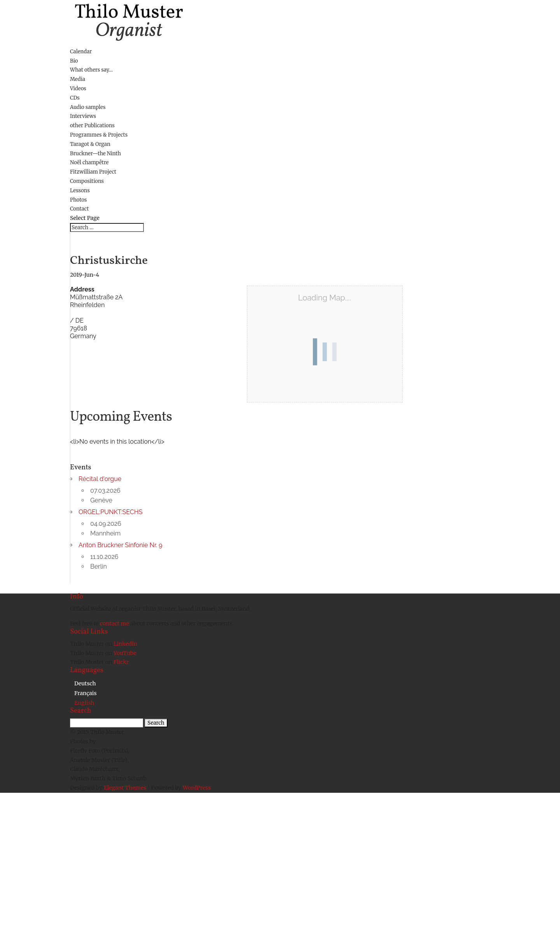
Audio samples (88, 107)
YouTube (125, 653)
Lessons (80, 191)
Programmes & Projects (99, 135)
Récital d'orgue (100, 479)
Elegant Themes (125, 788)
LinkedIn (125, 644)
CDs (75, 98)
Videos (78, 89)
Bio (74, 61)
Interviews (83, 116)
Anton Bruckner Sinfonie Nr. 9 (120, 545)
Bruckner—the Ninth (95, 154)
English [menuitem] (84, 703)
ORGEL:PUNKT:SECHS (110, 512)
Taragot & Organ (90, 144)
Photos (78, 200)
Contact (79, 209)
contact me (115, 623)
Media (78, 79)
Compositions (87, 181)
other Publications (92, 126)
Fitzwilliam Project (93, 172)
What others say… (91, 70)
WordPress (197, 788)
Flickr (121, 662)
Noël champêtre (89, 162)
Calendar (81, 52)
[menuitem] (85, 683)
